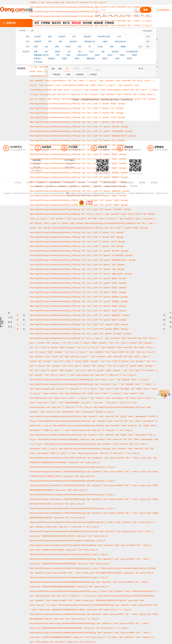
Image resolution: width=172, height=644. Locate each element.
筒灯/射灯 (115, 52)
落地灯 (135, 55)
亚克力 (68, 47)
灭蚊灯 (77, 59)
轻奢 (116, 15)
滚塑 (36, 47)
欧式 (74, 37)
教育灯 (130, 59)
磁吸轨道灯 (91, 59)
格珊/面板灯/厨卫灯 (41, 55)
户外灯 (91, 52)
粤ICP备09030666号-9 (57, 193)
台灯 (69, 52)
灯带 (58, 55)
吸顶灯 (58, 52)
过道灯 (110, 55)
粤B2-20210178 (162, 193)
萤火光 (128, 15)
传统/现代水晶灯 (104, 37)
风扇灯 (65, 59)
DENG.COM (99, 195)
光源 (103, 52)
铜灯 (142, 15)
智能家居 (51, 59)
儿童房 (136, 15)
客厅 (148, 15)
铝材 (112, 47)
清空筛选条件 (148, 31)
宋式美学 (37, 37)
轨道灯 (122, 55)
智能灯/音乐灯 (82, 55)
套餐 (110, 15)
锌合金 (100, 47)
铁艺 (80, 47)
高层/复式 (73, 42)
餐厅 (105, 15)
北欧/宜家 (87, 37)
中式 (119, 37)
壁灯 (80, 52)
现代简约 (62, 37)
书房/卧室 (38, 42)
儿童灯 (117, 59)
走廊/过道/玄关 (120, 42)
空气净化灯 (38, 62)
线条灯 (105, 59)
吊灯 (122, 15)
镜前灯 (98, 55)
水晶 (46, 47)
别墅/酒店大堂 (90, 42)
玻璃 (57, 47)
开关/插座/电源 (132, 52)
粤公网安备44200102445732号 (79, 193)
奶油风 (98, 15)
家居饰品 (37, 59)
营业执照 (132, 193)
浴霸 (68, 55)
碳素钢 (123, 47)
